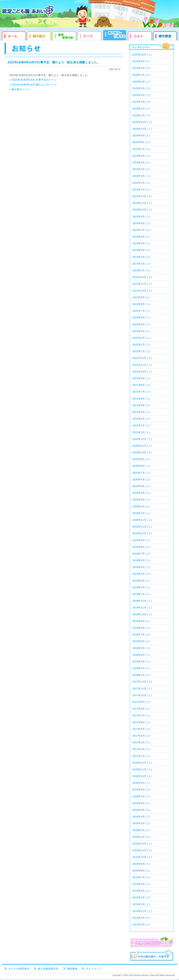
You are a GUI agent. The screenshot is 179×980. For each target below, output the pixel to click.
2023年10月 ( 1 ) (142, 210)
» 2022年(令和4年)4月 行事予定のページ (33, 80)
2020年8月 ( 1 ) (141, 466)
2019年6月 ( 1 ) (141, 560)
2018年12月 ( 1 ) (142, 601)
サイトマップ (94, 969)
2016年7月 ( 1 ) (141, 796)
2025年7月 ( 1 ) (141, 75)
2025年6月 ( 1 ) (141, 82)
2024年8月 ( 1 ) (141, 142)
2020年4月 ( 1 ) (141, 493)
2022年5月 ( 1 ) (141, 324)
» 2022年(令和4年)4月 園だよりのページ (33, 85)
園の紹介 (40, 35)
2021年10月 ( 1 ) (142, 372)
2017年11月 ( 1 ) (142, 689)
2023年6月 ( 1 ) (141, 237)
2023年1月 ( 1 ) (141, 270)
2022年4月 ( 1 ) (141, 331)
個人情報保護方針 (48, 969)
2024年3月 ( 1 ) (141, 176)
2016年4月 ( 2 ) (141, 817)
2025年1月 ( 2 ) (141, 115)
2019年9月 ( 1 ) (141, 540)
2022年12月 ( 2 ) (142, 277)
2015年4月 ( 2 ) (141, 897)
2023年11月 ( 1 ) (142, 203)
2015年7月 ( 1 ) (141, 877)
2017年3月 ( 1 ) (141, 742)
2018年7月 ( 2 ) (141, 635)
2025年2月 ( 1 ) (141, 109)
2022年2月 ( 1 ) (141, 345)
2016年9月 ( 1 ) (141, 783)
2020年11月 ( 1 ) (142, 446)
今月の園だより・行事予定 (151, 956)
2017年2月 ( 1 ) (141, 749)
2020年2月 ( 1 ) (141, 506)
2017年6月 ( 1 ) (141, 722)
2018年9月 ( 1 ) (141, 621)
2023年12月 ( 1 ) (142, 196)
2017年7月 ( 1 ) (141, 715)
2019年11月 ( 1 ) (142, 527)
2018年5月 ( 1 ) (141, 648)
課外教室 (165, 35)
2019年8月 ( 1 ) (141, 547)
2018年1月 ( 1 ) (141, 675)
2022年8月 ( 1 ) (141, 304)
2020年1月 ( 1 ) (141, 513)
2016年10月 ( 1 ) (142, 776)
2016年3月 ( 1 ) (141, 823)
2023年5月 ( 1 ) (141, 243)
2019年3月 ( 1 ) (141, 581)
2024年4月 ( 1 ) (141, 169)
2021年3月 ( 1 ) (141, 419)
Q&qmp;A (140, 35)
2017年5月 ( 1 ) (141, 729)
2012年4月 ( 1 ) (141, 924)
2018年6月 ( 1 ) (141, 641)
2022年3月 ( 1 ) (141, 338)
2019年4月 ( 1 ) (141, 574)
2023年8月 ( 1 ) (141, 223)
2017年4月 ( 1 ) (141, 736)
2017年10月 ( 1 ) (142, 695)
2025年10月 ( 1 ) (142, 55)
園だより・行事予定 (115, 35)
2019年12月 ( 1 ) (142, 520)
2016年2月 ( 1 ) (141, 830)
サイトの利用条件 (19, 969)
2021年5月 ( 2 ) (141, 405)
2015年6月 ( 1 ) (141, 884)
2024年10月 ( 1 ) (142, 129)
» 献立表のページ (20, 89)
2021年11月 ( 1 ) (142, 365)
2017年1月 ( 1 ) (141, 756)
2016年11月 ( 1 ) (142, 769)
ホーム (14, 35)
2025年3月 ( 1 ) (141, 102)
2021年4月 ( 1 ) (141, 412)
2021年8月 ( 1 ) (141, 385)
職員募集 (72, 969)
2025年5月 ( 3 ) (141, 88)
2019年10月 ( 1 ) (142, 533)
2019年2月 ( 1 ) (141, 587)
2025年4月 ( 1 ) (141, 95)
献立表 (90, 35)
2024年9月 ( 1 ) (141, 135)
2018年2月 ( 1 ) (141, 668)
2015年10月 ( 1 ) (142, 857)
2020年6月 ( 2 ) (141, 479)
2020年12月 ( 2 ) (142, 439)
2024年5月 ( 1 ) (141, 162)
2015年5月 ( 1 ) (141, 891)
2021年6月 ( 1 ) (141, 399)
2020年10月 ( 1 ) (142, 452)
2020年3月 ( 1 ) (141, 500)
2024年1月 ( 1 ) (141, 190)
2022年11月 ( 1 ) (142, 284)
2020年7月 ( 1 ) (141, 473)
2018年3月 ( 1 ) (141, 662)
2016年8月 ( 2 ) (141, 790)
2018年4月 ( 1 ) (141, 655)
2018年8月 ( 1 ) (141, 628)
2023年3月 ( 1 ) (141, 257)
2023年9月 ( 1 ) (141, 217)
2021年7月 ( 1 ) (141, 392)
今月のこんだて (151, 942)
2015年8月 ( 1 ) (141, 871)
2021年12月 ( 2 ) (142, 358)
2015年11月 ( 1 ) (142, 850)
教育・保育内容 (65, 35)
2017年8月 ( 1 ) (141, 709)
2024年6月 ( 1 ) (141, 156)
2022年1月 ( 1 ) (141, 351)
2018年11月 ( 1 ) (142, 607)
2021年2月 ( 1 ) (141, 425)
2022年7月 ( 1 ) (141, 311)
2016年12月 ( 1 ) (142, 763)
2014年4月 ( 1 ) (141, 918)
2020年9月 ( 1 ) (141, 459)
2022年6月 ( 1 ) (141, 318)
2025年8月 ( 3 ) (141, 68)
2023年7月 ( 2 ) (141, 230)
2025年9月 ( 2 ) (141, 61)
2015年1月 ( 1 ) (141, 904)
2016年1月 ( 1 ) (141, 837)
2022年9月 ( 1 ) (141, 297)
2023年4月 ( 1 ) (141, 250)
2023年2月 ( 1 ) (141, 264)
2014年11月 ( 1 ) (142, 911)
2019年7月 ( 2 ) (141, 554)
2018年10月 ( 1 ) (142, 614)
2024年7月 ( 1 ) (141, 149)
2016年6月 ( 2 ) (141, 803)
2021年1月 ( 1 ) (141, 432)
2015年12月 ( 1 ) (142, 844)
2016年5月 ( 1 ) (141, 810)
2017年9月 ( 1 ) (141, 702)
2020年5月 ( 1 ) (141, 486)
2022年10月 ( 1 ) (142, 291)
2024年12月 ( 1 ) (142, 122)
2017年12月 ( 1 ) (142, 682)
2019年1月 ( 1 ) (141, 594)
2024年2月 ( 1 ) (141, 183)
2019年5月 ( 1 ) (141, 567)
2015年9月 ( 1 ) (141, 864)
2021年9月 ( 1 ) (141, 378)
